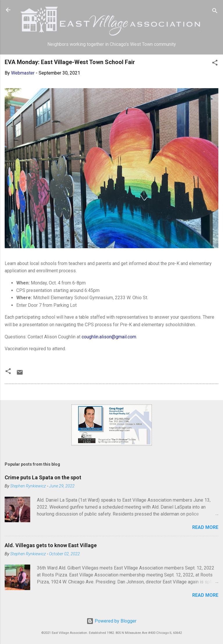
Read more (205, 527)
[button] (215, 64)
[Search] (215, 12)
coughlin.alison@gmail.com (109, 337)
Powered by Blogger (111, 621)
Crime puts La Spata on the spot (43, 477)
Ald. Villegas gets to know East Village (51, 545)
